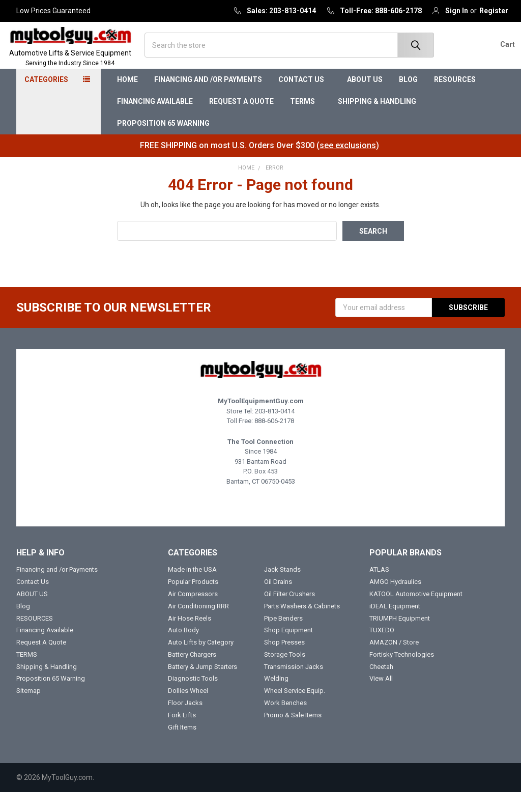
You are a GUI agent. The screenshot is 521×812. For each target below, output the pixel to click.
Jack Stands (282, 589)
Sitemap (28, 710)
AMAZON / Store (394, 662)
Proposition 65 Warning (163, 143)
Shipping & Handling (377, 121)
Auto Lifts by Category (201, 662)
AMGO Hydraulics (395, 601)
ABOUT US (365, 99)
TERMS (306, 121)
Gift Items (182, 747)
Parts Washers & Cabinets (302, 625)
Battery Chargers (192, 674)
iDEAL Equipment (395, 625)
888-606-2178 (274, 440)
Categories (46, 99)
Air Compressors (193, 613)
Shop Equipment (288, 649)
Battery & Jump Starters (202, 686)
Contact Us (305, 99)
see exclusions (348, 165)
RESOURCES (458, 99)
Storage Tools (285, 674)
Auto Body (183, 649)
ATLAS (379, 589)
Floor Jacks (185, 722)
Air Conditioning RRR (198, 625)
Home (127, 99)
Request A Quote (241, 121)
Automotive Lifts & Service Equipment (80, 68)
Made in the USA (192, 589)
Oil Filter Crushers (290, 613)
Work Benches (285, 722)
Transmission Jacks (294, 686)
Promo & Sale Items (293, 734)
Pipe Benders (283, 638)
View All (381, 698)
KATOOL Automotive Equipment (416, 613)
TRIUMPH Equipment (400, 638)
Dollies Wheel (188, 710)
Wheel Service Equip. (295, 710)
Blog (408, 99)
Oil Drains (278, 601)
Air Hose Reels (190, 638)
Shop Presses (284, 662)
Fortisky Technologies (402, 674)
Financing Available (155, 121)
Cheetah (381, 686)
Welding (276, 698)
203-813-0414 (275, 430)
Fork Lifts (182, 734)
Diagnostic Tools (193, 698)
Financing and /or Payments (208, 99)
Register (494, 11)
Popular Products (193, 601)
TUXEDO (382, 649)
